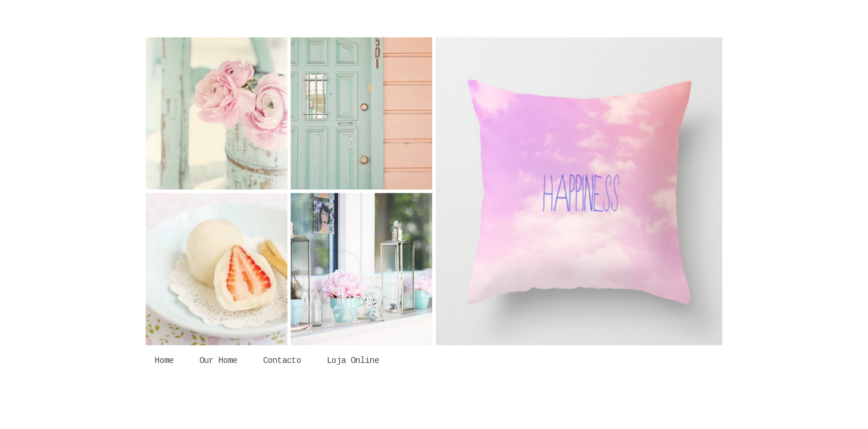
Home (164, 361)
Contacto (282, 361)
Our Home (218, 361)
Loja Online (353, 361)
